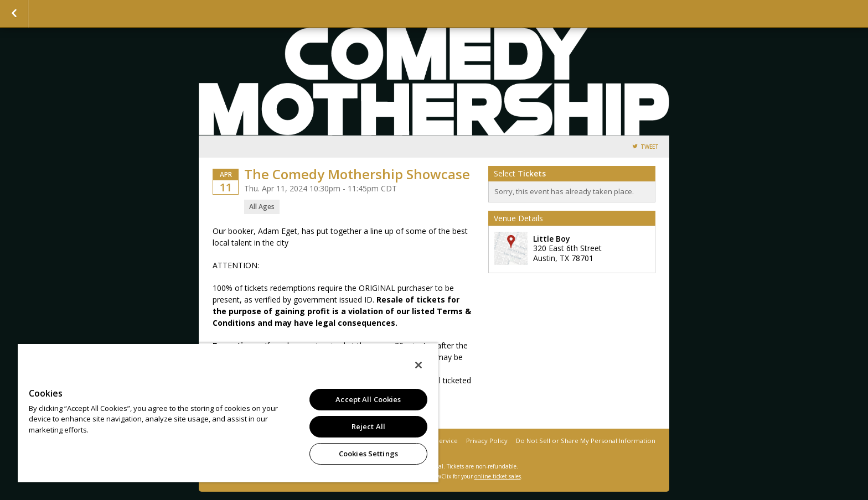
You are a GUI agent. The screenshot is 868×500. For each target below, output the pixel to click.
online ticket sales (498, 476)
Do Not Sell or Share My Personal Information (586, 441)
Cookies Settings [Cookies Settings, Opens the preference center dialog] (368, 454)
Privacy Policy (487, 441)
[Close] (418, 365)
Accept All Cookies (368, 399)
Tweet (650, 147)
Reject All (368, 426)
